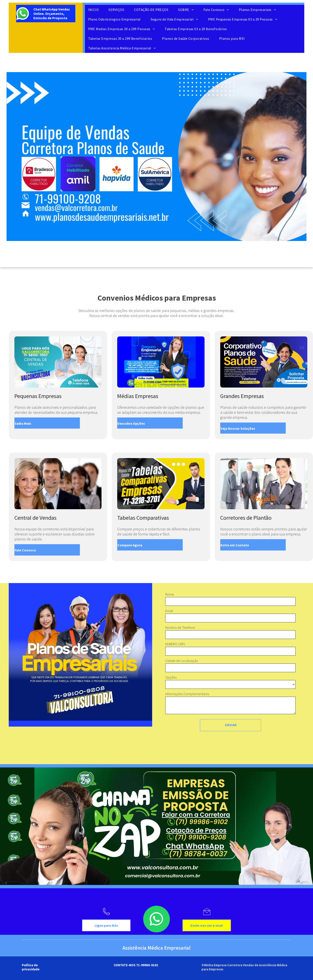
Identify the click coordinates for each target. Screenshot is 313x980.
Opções (171, 677)
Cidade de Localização (182, 661)
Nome (170, 594)
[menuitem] (95, 10)
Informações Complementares (187, 694)
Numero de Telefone (180, 627)
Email (169, 611)
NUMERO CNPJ (175, 644)
